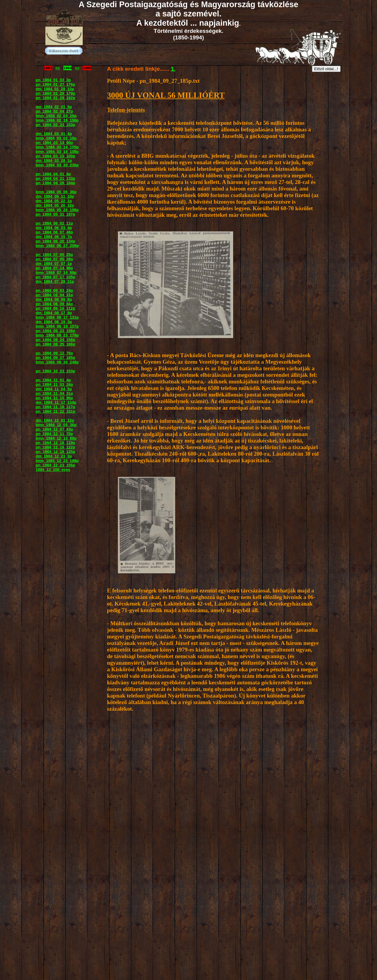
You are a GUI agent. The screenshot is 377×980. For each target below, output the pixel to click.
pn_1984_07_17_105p (56, 277)
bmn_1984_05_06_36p (56, 192)
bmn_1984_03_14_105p (57, 147)
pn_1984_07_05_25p (54, 255)
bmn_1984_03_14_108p (57, 152)
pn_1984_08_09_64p (54, 304)
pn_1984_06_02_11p (54, 223)
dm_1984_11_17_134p (56, 402)
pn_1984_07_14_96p (54, 268)
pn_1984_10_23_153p (56, 371)
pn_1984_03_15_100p (56, 156)
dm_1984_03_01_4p (54, 134)
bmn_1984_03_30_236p (57, 165)
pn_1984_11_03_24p (54, 384)
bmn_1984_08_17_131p (57, 317)
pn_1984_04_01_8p (53, 174)
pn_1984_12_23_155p (56, 465)
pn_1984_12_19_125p (56, 452)
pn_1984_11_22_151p (56, 411)
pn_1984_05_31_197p (56, 214)
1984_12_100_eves (53, 470)
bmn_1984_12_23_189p (57, 461)
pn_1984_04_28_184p (56, 183)
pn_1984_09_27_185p (56, 358)
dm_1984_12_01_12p (55, 420)
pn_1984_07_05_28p (54, 259)
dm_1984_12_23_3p (54, 456)
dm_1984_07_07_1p (54, 264)
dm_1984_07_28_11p (55, 281)
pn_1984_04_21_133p (56, 178)
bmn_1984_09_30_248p (57, 362)
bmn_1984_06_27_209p (57, 246)
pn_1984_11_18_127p (56, 407)
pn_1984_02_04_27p (54, 111)
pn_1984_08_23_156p (56, 331)
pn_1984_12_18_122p (56, 447)
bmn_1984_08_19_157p (57, 326)
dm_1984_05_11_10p (55, 196)
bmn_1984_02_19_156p (57, 120)
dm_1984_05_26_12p (55, 205)
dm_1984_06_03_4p (54, 228)
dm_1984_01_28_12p (55, 89)
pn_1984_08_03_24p (54, 290)
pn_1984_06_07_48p (54, 232)
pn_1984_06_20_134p (56, 241)
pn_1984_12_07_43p (54, 429)
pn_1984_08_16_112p (56, 308)
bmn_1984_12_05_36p (56, 425)
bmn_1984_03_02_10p (56, 138)
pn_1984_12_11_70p (54, 434)
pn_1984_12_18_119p (56, 443)
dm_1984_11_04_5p (54, 389)
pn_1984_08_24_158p (56, 340)
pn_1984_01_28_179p (56, 93)
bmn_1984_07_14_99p (56, 272)
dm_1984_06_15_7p (54, 237)
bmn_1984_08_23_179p (57, 335)
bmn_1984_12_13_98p (56, 438)
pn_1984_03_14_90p (54, 143)
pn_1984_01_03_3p (53, 80)
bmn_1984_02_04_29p (56, 116)
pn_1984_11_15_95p (54, 398)
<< (58, 68)
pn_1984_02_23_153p (56, 125)
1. (173, 69)
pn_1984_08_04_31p (54, 295)
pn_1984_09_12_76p (54, 353)
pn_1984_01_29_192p (56, 98)
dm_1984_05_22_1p (54, 201)
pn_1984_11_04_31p (54, 393)
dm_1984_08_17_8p (54, 313)
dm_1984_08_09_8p (54, 299)
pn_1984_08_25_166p (56, 344)
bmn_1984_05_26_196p (57, 210)
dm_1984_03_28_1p (54, 160)
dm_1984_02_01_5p (54, 107)
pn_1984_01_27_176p (56, 84)
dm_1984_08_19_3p (54, 322)
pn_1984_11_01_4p (53, 380)
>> (77, 68)
